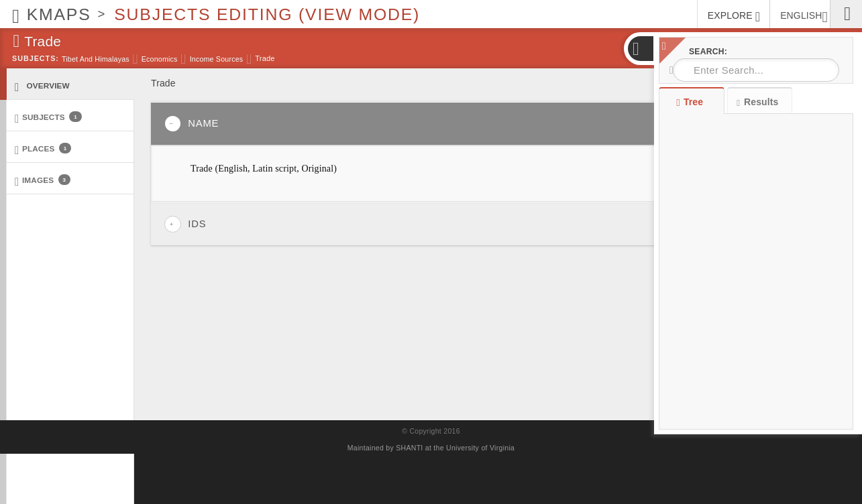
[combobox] (756, 70)
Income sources (217, 59)
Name (192, 124)
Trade (265, 58)
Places (43, 149)
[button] (640, 49)
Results (757, 102)
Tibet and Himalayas (96, 59)
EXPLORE (734, 17)
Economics (160, 59)
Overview (42, 86)
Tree (691, 102)
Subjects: (36, 58)
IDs (185, 224)
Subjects (48, 118)
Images (43, 181)
